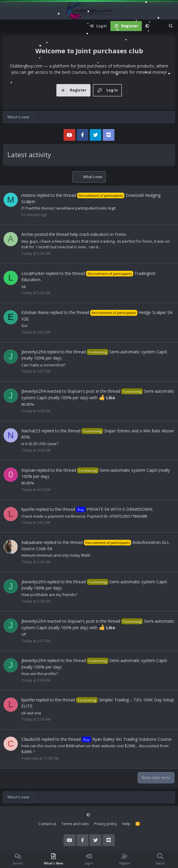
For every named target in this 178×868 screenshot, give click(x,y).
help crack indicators (90, 234)
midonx (28, 195)
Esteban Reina (35, 312)
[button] (147, 26)
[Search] (171, 26)
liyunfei (28, 509)
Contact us (47, 824)
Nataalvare (32, 542)
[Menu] (8, 26)
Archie (27, 234)
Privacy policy (105, 824)
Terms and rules (75, 824)
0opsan (28, 470)
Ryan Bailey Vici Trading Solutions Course (127, 739)
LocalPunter (33, 273)
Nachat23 (31, 431)
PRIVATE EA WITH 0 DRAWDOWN (114, 509)
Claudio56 (31, 739)
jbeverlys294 (33, 352)
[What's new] (159, 26)
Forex (120, 234)
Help (126, 824)
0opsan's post (81, 391)
